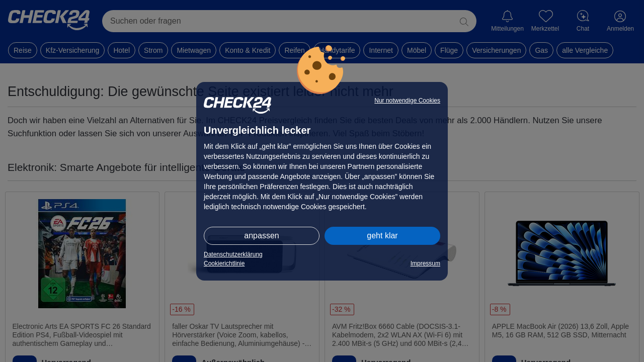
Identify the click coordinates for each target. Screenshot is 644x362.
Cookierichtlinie (224, 263)
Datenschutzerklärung (233, 254)
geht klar (382, 236)
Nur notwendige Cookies (407, 101)
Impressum (425, 263)
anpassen (261, 236)
